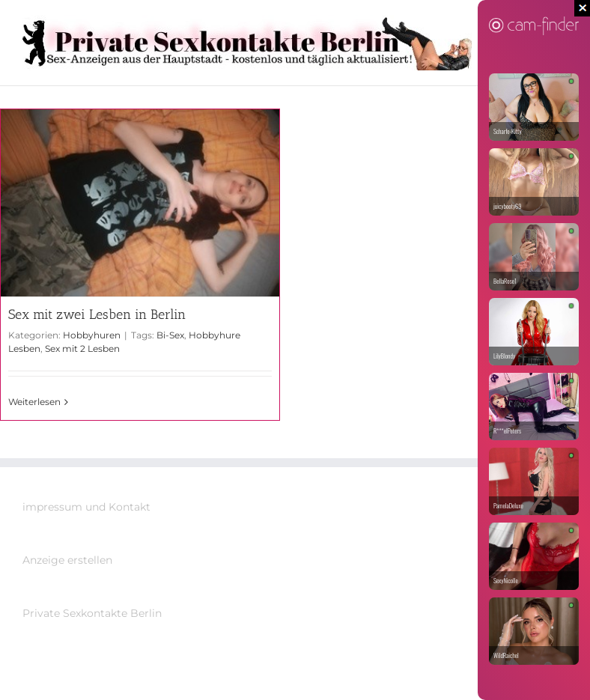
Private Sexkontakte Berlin (92, 613)
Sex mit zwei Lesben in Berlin (97, 314)
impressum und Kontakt (86, 507)
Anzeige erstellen (67, 560)
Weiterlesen (34, 402)
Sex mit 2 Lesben (82, 349)
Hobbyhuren (92, 335)
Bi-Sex (170, 335)
